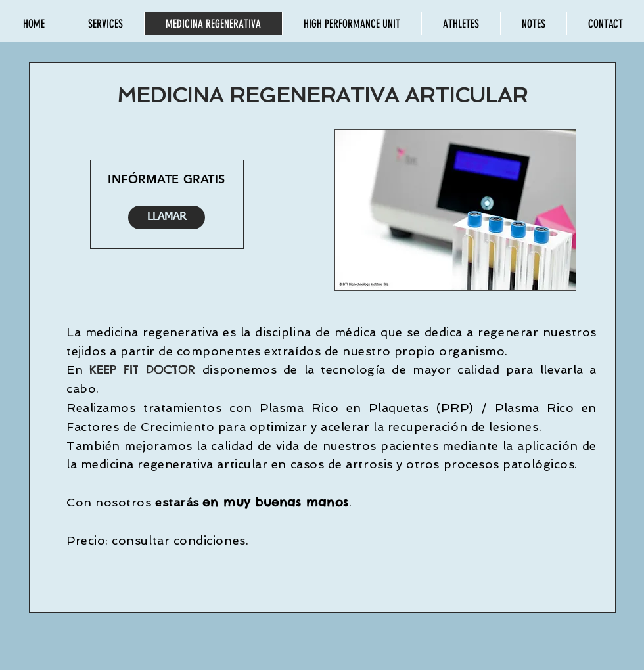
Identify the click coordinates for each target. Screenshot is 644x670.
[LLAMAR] (167, 217)
